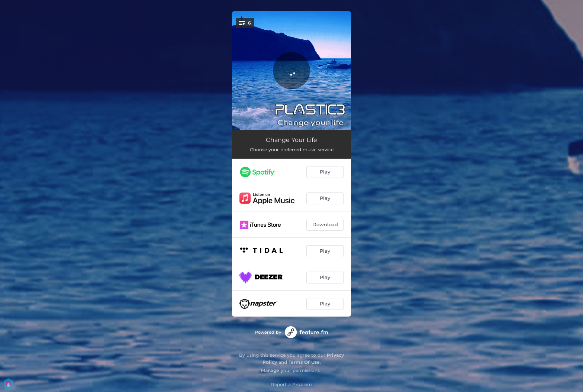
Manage (270, 370)
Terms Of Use (304, 362)
